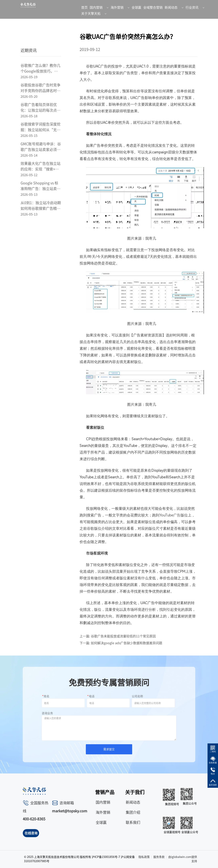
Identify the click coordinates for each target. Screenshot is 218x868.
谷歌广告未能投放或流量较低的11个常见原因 (123, 636)
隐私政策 (144, 857)
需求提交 (109, 749)
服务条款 (159, 857)
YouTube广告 (170, 515)
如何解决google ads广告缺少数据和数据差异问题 (127, 643)
